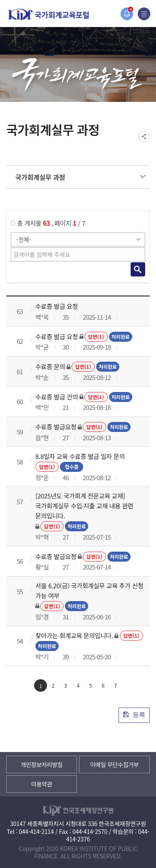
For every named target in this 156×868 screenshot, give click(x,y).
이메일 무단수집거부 (114, 764)
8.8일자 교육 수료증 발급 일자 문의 (80, 456)
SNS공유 (144, 137)
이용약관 (42, 784)
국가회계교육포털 (49, 14)
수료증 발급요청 (56, 427)
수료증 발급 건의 (57, 397)
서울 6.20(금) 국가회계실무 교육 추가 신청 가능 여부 (89, 591)
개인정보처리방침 (42, 764)
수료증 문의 (50, 366)
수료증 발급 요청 (57, 306)
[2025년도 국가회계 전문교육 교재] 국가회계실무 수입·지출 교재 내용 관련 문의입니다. (84, 506)
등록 (134, 714)
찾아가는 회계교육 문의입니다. (74, 635)
